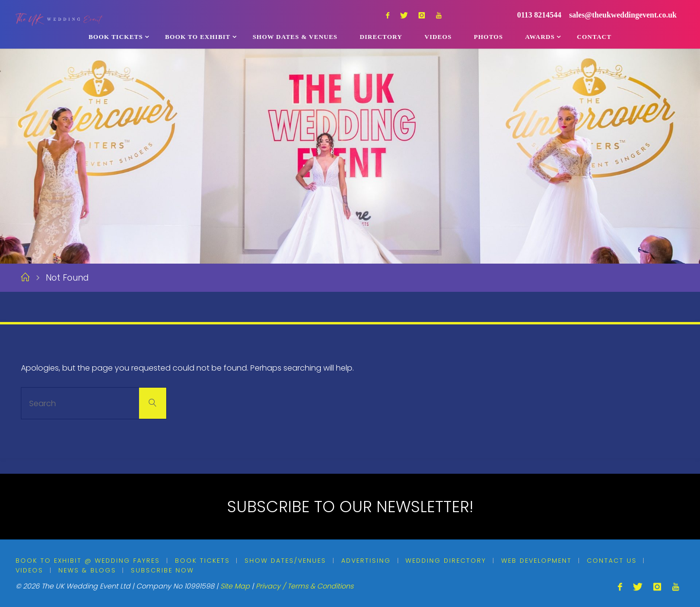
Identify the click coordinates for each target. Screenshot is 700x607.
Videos (29, 570)
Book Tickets (202, 561)
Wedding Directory (446, 561)
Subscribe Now (162, 570)
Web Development (536, 561)
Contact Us (612, 561)
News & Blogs (87, 570)
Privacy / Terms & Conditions (305, 586)
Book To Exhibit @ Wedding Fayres (88, 561)
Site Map (235, 586)
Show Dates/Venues (285, 561)
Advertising (366, 561)
